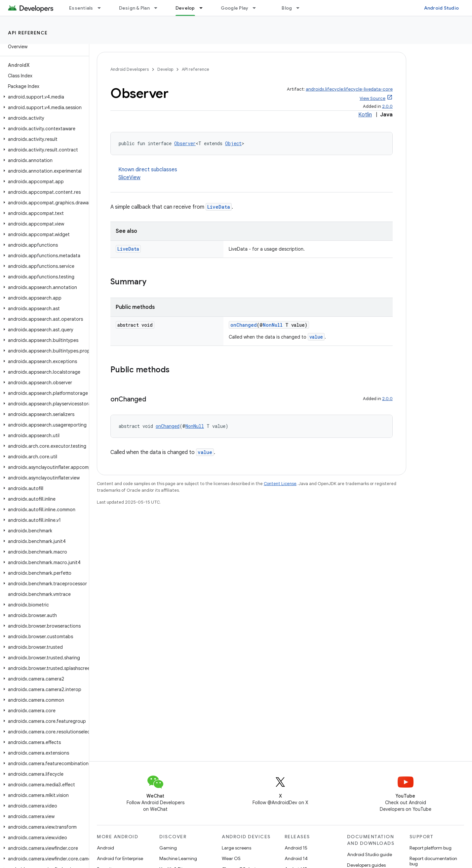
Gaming (168, 848)
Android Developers (130, 69)
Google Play (235, 8)
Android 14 (296, 858)
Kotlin (365, 115)
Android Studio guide (370, 854)
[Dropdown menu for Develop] (204, 8)
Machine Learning (178, 858)
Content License (280, 484)
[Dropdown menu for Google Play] (257, 8)
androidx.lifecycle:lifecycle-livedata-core (349, 89)
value (316, 337)
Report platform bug (431, 848)
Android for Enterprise (120, 858)
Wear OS (231, 858)
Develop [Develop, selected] (185, 8)
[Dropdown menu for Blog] (301, 8)
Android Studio (442, 8)
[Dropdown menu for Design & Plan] (159, 8)
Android (105, 848)
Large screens (236, 848)
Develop (165, 69)
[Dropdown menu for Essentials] (102, 8)
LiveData (219, 207)
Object (233, 143)
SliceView (129, 178)
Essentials (81, 8)
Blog (287, 8)
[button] (43, 97)
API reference (28, 33)
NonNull (273, 325)
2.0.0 (387, 106)
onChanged (244, 325)
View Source (373, 98)
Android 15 (296, 848)
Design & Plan (134, 8)
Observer (185, 143)
